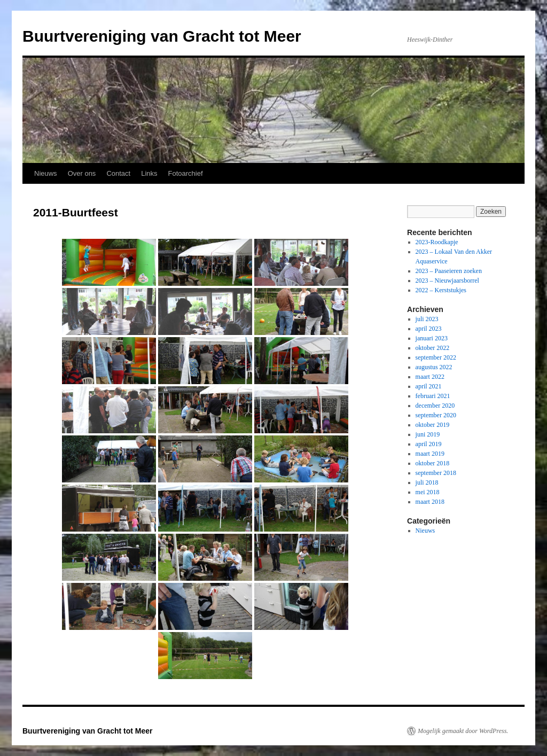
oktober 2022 (433, 348)
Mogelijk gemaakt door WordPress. (463, 731)
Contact (118, 173)
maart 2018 (430, 502)
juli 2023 (427, 319)
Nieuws (46, 173)
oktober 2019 (433, 425)
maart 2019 (430, 454)
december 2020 (435, 406)
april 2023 (429, 329)
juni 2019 (428, 434)
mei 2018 (428, 492)
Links (149, 173)
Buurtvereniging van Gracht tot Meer (162, 36)
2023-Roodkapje (437, 242)
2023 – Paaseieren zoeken (449, 271)
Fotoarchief (186, 173)
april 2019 (429, 444)
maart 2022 (430, 377)
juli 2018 (427, 482)
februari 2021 (433, 396)
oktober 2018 (433, 463)
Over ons (82, 173)
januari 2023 (432, 338)
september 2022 (436, 357)
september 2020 (436, 415)
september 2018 (436, 473)
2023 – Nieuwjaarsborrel (447, 280)
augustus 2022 (434, 367)
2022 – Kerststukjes (441, 290)
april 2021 (429, 386)
